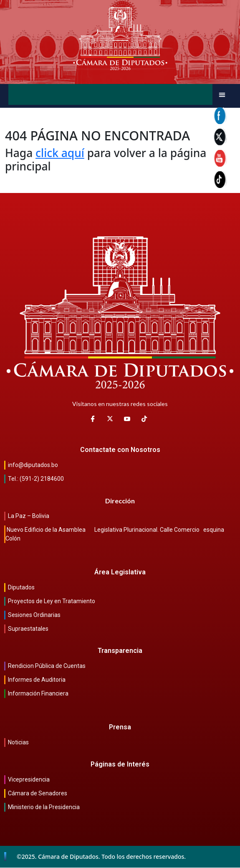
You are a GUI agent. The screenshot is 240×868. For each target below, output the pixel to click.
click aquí (60, 153)
